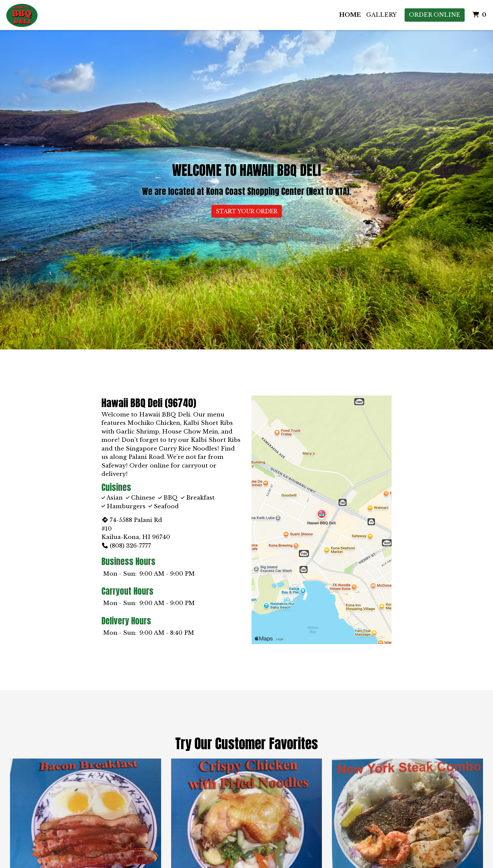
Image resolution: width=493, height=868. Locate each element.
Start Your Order (247, 211)
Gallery (381, 15)
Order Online (435, 15)
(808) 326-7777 (126, 546)
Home (350, 15)
